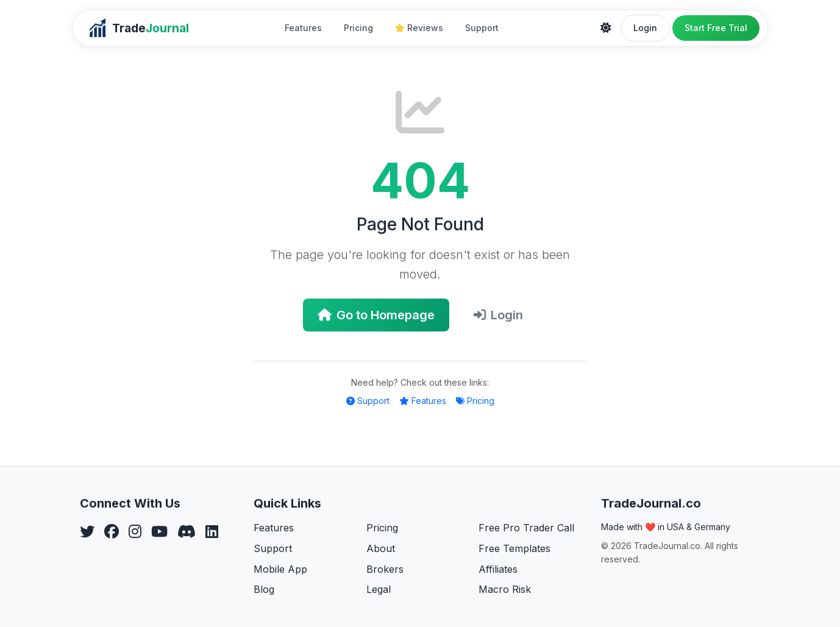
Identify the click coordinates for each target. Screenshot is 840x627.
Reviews (419, 28)
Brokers (385, 569)
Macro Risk (505, 589)
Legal (379, 589)
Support (482, 28)
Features (303, 28)
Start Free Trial (716, 28)
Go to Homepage (376, 315)
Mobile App (280, 569)
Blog (264, 589)
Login (645, 28)
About (381, 548)
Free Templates (514, 548)
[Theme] (606, 28)
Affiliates (498, 569)
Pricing (358, 28)
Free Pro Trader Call (526, 528)
